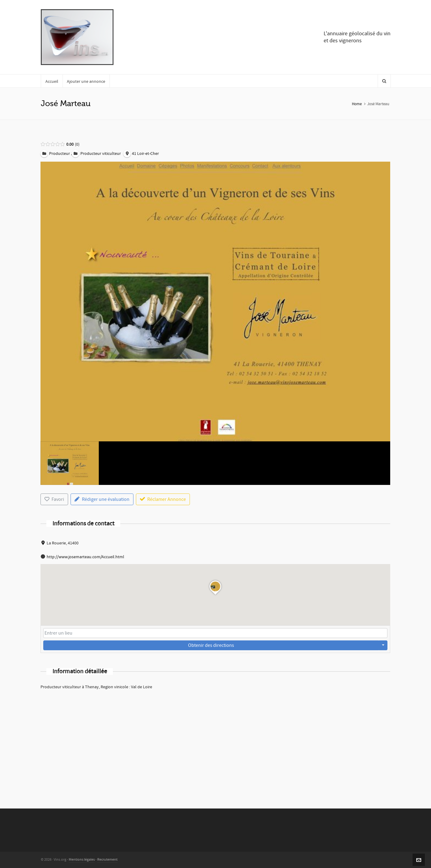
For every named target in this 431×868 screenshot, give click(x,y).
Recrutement (107, 860)
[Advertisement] (215, 741)
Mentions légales (82, 860)
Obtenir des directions (211, 645)
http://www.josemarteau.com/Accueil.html (85, 557)
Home (357, 104)
